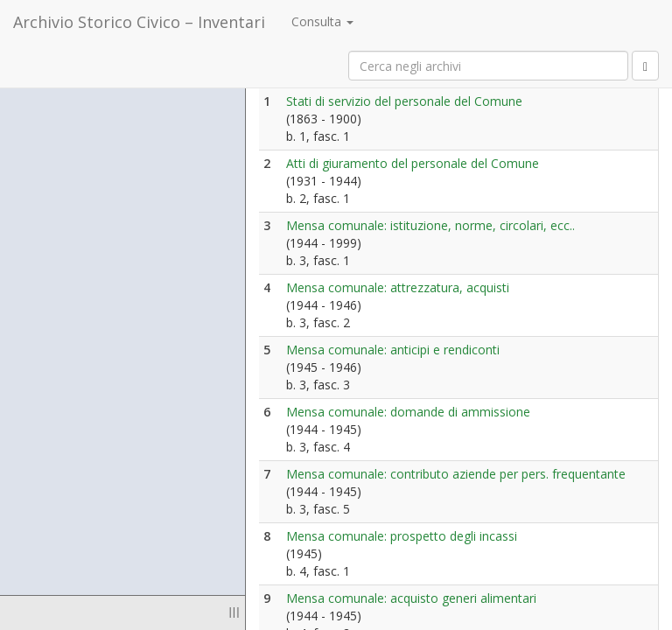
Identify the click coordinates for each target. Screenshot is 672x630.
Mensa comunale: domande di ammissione (408, 412)
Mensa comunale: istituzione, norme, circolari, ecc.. (430, 225)
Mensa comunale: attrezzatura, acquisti (398, 287)
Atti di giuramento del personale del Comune (413, 163)
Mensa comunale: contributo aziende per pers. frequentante (456, 474)
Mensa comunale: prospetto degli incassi (402, 536)
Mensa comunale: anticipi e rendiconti (393, 350)
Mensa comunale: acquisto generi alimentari (411, 598)
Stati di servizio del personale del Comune (404, 101)
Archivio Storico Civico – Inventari (139, 22)
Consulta (322, 21)
